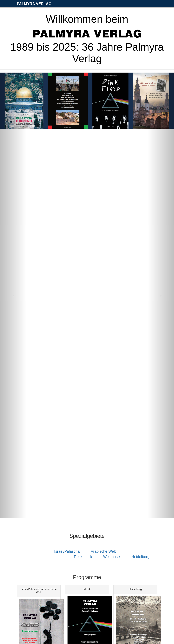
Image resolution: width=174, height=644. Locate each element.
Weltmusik (112, 557)
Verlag (55, 11)
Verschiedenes (150, 11)
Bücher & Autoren (73, 11)
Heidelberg (140, 557)
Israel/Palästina (67, 551)
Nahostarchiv (131, 11)
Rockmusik (83, 557)
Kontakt (116, 11)
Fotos (104, 11)
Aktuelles (92, 11)
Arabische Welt (103, 551)
